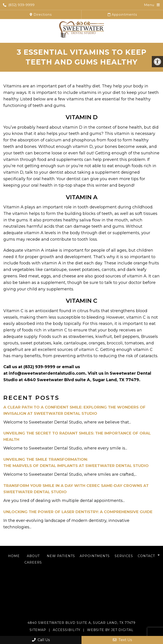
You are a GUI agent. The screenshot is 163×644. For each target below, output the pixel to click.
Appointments (122, 15)
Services (124, 556)
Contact (146, 556)
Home (14, 556)
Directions (41, 15)
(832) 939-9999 (19, 5)
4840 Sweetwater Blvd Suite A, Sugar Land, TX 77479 (81, 623)
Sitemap (38, 630)
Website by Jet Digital (110, 630)
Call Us (41, 640)
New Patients (61, 556)
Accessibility (67, 630)
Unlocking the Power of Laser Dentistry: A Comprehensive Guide (78, 512)
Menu (149, 5)
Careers (33, 562)
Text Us (122, 640)
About (33, 556)
